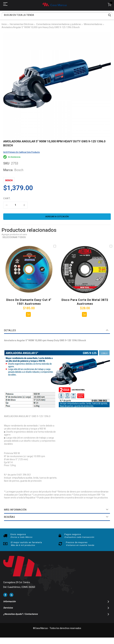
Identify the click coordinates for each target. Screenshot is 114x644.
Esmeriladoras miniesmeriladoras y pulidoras (59, 24)
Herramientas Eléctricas (22, 24)
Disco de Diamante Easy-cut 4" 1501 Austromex (29, 302)
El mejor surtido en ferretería (26, 542)
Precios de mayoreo (77, 542)
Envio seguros (18, 534)
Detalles (10, 330)
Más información (15, 510)
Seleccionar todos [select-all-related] (14, 238)
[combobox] (57, 15)
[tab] (57, 331)
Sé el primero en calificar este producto (22, 152)
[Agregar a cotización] (57, 217)
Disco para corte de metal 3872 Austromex (85, 302)
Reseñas (10, 517)
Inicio (4, 24)
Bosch (19, 170)
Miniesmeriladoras (93, 24)
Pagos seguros (73, 534)
